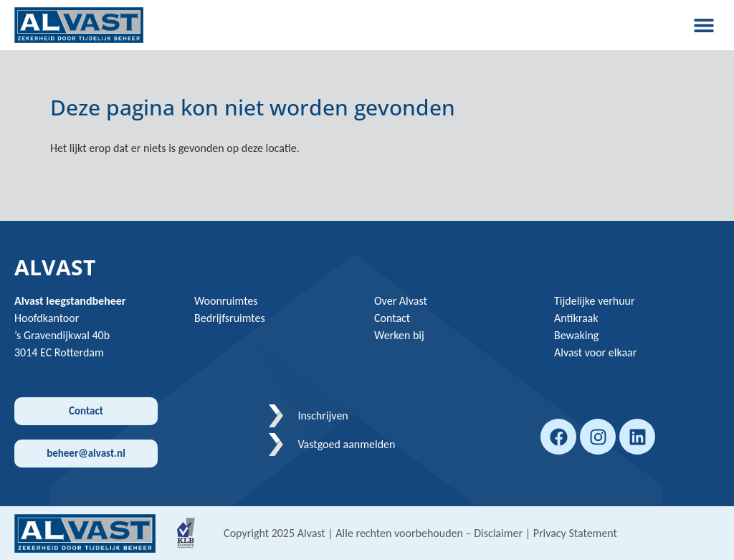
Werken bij (399, 335)
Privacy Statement (575, 533)
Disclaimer (498, 533)
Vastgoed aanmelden (346, 444)
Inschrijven (323, 416)
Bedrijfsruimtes (230, 318)
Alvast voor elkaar (595, 352)
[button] (704, 25)
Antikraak (576, 318)
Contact (392, 318)
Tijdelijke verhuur (595, 301)
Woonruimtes (226, 301)
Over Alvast (401, 301)
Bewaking (576, 335)
